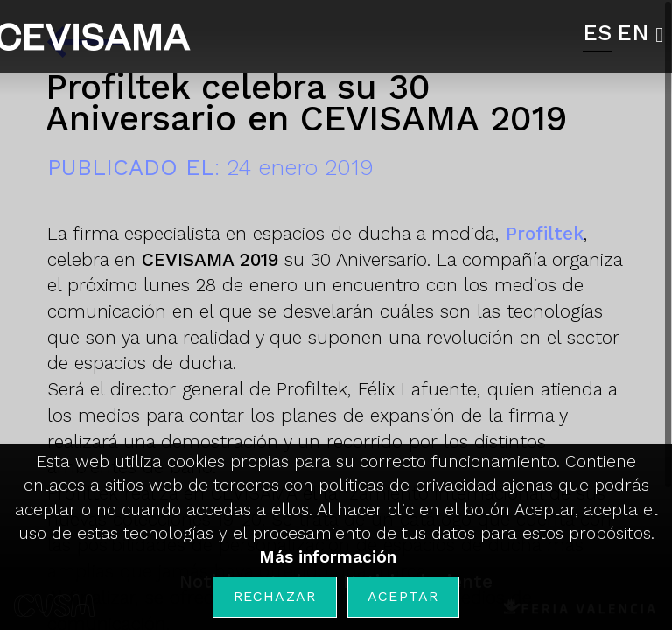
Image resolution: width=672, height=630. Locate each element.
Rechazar (275, 596)
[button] (664, 35)
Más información (328, 557)
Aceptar (403, 596)
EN (633, 32)
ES (597, 32)
